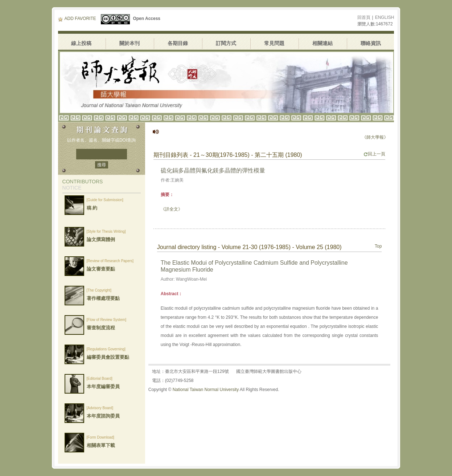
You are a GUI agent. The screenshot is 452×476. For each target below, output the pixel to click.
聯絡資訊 (371, 43)
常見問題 (274, 43)
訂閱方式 (226, 43)
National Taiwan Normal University (206, 390)
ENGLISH (385, 17)
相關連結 (322, 43)
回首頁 (364, 17)
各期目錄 (178, 43)
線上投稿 (81, 43)
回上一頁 (374, 154)
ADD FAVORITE (77, 19)
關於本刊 (130, 43)
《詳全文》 (172, 209)
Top (378, 246)
